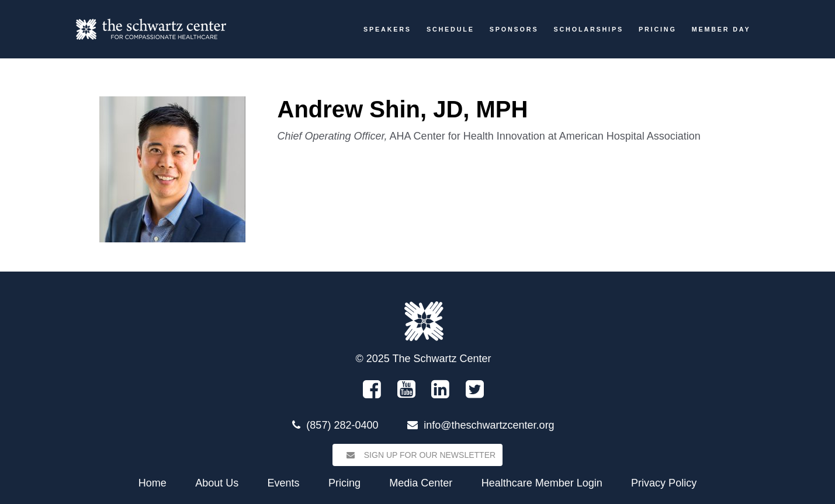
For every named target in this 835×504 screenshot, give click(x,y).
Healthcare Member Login (542, 483)
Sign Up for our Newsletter (417, 455)
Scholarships (588, 29)
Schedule (451, 29)
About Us (217, 483)
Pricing (658, 29)
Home (153, 483)
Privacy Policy (664, 483)
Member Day (721, 29)
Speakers (387, 29)
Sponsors (514, 29)
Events (284, 483)
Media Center (421, 483)
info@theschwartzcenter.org (489, 425)
